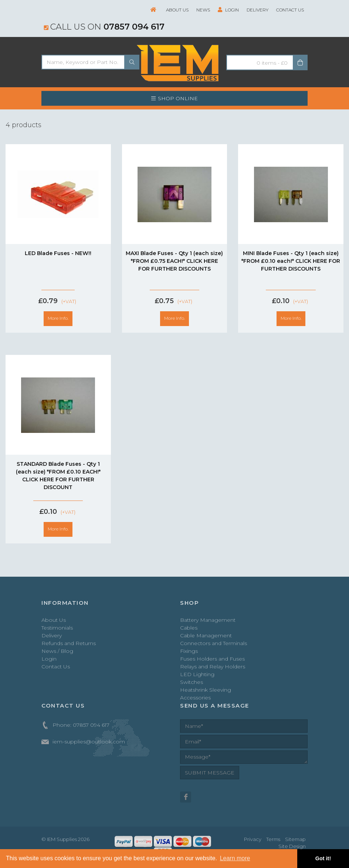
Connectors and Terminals (214, 643)
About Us (177, 10)
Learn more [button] (235, 858)
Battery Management (208, 620)
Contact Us (290, 10)
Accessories (195, 698)
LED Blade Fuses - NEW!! (58, 253)
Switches (192, 682)
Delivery (257, 10)
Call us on (104, 27)
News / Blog (57, 651)
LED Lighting (197, 674)
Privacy (253, 839)
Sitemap (295, 839)
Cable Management (206, 635)
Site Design (292, 846)
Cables (189, 628)
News (203, 10)
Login (228, 10)
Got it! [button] (323, 858)
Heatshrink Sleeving (206, 690)
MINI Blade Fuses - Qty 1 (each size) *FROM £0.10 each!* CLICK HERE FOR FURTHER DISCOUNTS (291, 261)
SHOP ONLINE (174, 98)
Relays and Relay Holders (213, 667)
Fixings (189, 651)
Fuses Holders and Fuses (212, 659)
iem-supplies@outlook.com (89, 742)
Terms (273, 839)
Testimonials (57, 628)
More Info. (58, 318)
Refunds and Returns (69, 643)
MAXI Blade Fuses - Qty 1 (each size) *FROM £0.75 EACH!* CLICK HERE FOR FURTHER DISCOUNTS (174, 261)
